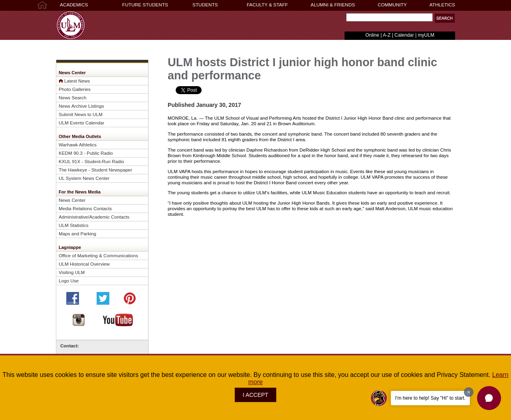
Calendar (404, 35)
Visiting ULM (72, 272)
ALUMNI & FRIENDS (333, 5)
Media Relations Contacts (85, 208)
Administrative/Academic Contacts (94, 217)
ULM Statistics (74, 225)
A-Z (387, 35)
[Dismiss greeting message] (469, 392)
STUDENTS (205, 5)
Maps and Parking (77, 234)
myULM (426, 35)
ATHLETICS (442, 5)
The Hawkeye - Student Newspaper (95, 170)
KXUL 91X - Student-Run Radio (91, 161)
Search (344, 19)
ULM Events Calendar (81, 123)
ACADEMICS (74, 5)
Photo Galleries (75, 89)
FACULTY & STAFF (267, 5)
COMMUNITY (392, 5)
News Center (72, 200)
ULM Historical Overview (84, 264)
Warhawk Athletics (78, 145)
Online (372, 35)
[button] (489, 398)
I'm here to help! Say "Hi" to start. (430, 398)
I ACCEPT (255, 395)
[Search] (389, 17)
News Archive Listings (81, 106)
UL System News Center (84, 178)
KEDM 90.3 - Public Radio (86, 153)
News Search (72, 98)
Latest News (77, 81)
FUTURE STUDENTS (145, 5)
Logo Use (69, 281)
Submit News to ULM (81, 114)
